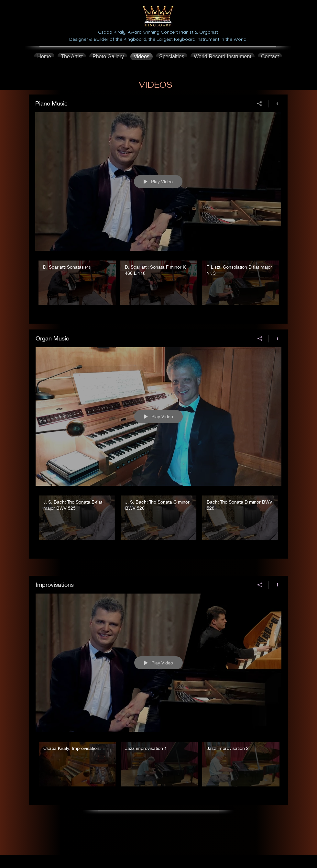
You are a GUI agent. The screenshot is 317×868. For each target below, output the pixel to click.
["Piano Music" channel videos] (158, 287)
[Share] (260, 104)
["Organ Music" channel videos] (158, 522)
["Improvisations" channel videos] (158, 769)
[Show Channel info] (275, 104)
